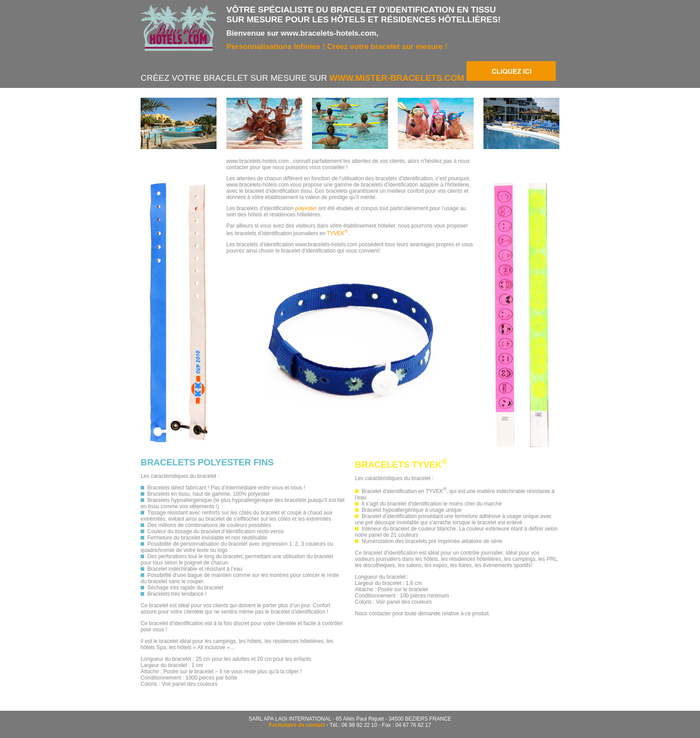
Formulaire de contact (297, 725)
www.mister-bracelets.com (443, 78)
